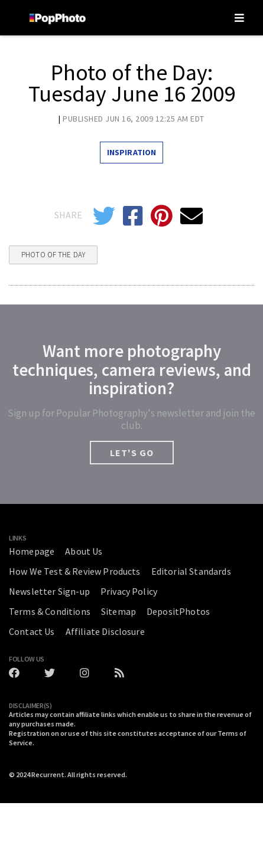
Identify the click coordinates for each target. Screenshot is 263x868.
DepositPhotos (178, 611)
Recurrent (48, 774)
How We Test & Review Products (75, 571)
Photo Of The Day (53, 255)
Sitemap (118, 611)
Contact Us (32, 631)
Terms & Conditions (50, 611)
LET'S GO (132, 453)
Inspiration (132, 152)
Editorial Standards (191, 571)
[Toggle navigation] (239, 18)
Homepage (32, 551)
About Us (84, 551)
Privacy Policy (129, 591)
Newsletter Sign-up (49, 591)
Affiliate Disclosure (105, 631)
